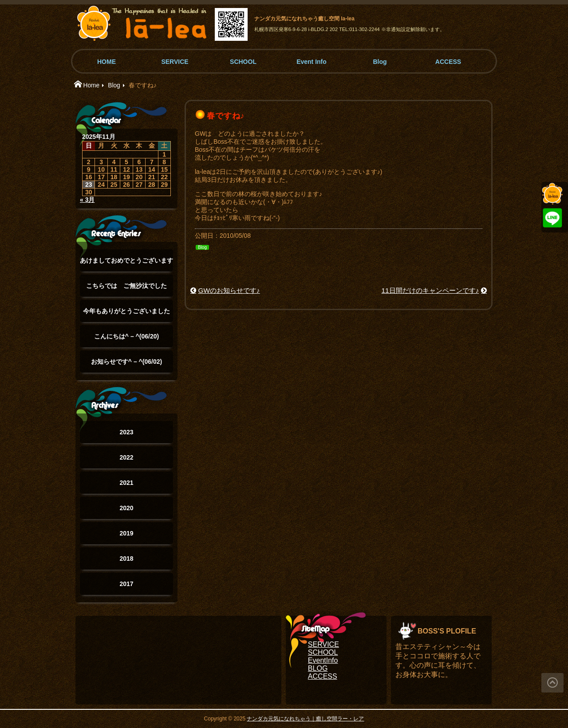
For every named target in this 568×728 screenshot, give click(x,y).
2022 (126, 457)
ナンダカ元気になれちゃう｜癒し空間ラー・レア (305, 719)
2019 (126, 533)
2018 (126, 559)
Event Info (312, 62)
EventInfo (323, 660)
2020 (126, 508)
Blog (380, 62)
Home (91, 85)
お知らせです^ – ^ (126, 362)
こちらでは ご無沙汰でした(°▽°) (126, 289)
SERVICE (175, 62)
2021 (126, 483)
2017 (126, 584)
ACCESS (448, 62)
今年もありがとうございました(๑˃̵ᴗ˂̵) (126, 315)
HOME (106, 62)
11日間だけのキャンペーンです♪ (430, 290)
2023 (126, 432)
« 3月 (87, 200)
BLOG (318, 668)
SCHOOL (243, 62)
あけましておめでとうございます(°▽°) (126, 264)
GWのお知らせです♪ (229, 290)
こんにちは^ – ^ (126, 336)
